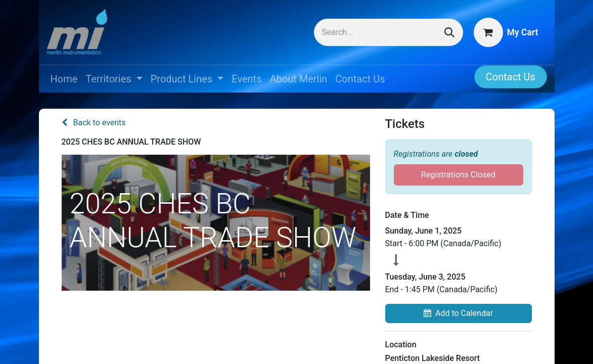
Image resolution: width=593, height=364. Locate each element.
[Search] (449, 32)
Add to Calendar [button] (458, 313)
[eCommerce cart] (506, 32)
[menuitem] (64, 79)
